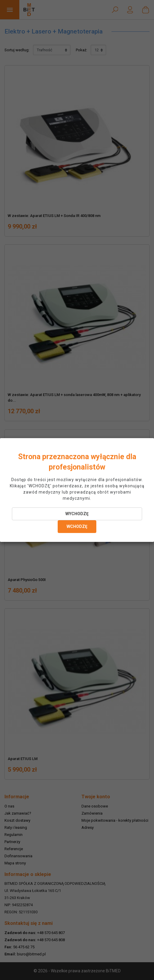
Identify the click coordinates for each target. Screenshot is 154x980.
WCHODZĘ (77, 526)
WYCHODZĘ (77, 514)
